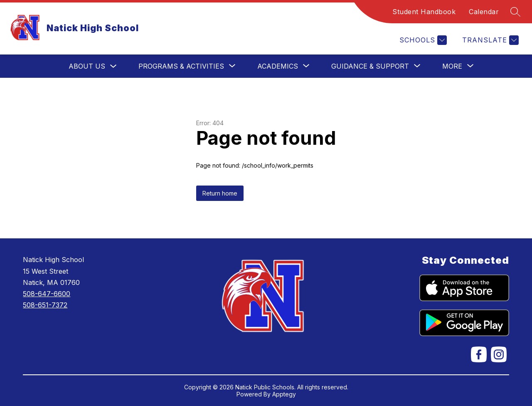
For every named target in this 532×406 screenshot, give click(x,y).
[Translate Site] (489, 40)
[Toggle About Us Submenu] (113, 66)
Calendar (484, 12)
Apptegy (284, 394)
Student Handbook (424, 12)
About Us (87, 66)
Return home (220, 193)
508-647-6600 (47, 294)
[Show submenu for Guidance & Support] (370, 66)
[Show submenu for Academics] (278, 66)
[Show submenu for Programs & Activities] (181, 66)
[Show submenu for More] (452, 66)
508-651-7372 (45, 305)
